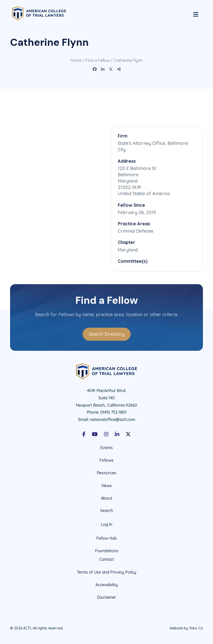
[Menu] (196, 14)
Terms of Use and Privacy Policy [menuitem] (107, 572)
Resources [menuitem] (106, 473)
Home (76, 60)
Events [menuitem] (106, 448)
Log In (106, 524)
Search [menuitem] (107, 511)
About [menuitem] (107, 498)
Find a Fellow (98, 60)
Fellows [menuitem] (106, 460)
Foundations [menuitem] (107, 551)
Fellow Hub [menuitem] (106, 538)
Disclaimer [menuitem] (106, 597)
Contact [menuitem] (107, 559)
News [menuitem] (107, 486)
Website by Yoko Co (186, 628)
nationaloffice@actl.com (112, 419)
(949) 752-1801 (113, 412)
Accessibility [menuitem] (107, 585)
